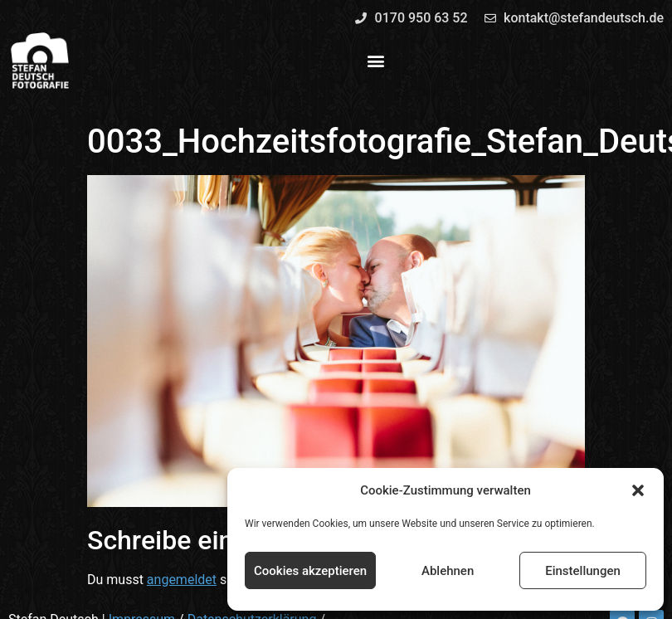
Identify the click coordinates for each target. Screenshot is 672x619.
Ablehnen (448, 571)
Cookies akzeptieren (310, 571)
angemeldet (182, 580)
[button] (638, 490)
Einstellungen (583, 571)
